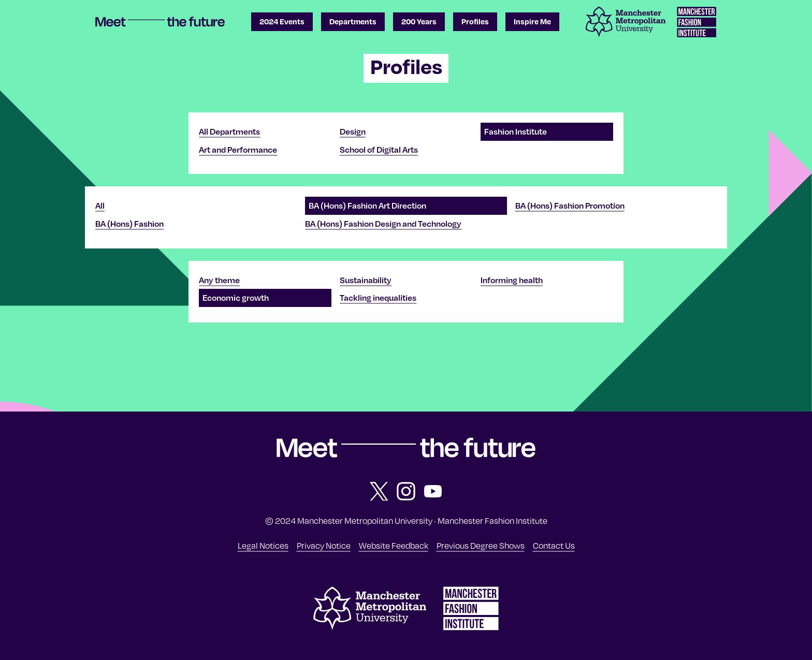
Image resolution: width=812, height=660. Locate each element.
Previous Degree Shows (481, 545)
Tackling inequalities (378, 298)
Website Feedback (394, 545)
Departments (353, 21)
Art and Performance (238, 150)
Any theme (219, 280)
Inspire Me (532, 21)
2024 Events (282, 21)
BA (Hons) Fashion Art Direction (367, 206)
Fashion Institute (516, 131)
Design (353, 131)
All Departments (229, 131)
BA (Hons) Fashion (129, 224)
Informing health (512, 280)
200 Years (419, 21)
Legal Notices (263, 545)
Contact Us (554, 545)
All (100, 206)
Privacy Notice (324, 545)
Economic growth (236, 298)
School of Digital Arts (379, 150)
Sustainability (366, 280)
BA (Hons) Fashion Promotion (570, 206)
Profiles (475, 21)
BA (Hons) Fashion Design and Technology (383, 224)
